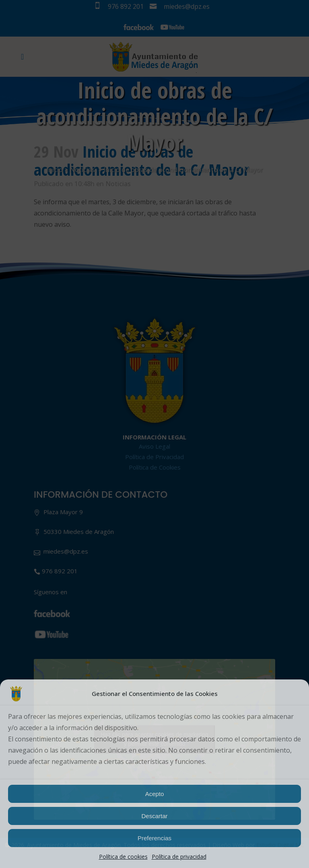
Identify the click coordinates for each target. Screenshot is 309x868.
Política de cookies (123, 857)
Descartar (154, 816)
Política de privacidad (179, 857)
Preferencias (154, 838)
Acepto (155, 794)
